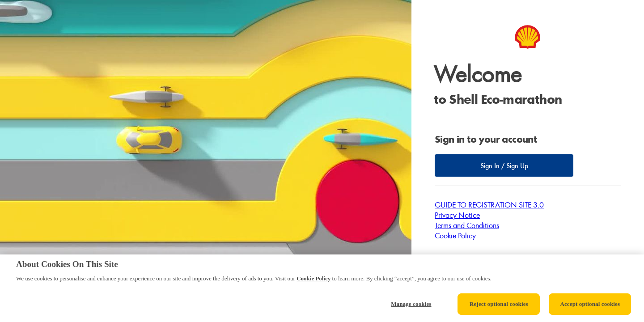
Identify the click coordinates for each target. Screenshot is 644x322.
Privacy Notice (457, 215)
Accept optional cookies (590, 304)
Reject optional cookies (499, 304)
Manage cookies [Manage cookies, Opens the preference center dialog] (411, 304)
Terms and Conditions (467, 225)
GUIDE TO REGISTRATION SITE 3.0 (489, 205)
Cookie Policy (455, 235)
